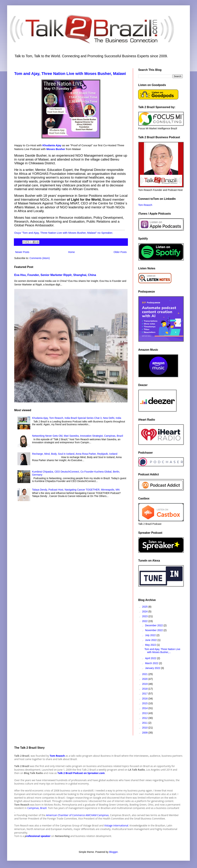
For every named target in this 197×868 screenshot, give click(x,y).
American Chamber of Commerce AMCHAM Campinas (77, 815)
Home (71, 252)
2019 (145, 684)
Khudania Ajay (52, 145)
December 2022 (154, 625)
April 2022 (151, 658)
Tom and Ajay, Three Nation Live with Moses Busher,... (162, 651)
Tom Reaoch (145, 205)
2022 (145, 621)
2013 (145, 713)
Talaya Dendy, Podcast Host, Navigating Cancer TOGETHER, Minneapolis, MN (76, 490)
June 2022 (151, 640)
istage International (117, 825)
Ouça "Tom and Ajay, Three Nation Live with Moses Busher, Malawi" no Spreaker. (64, 233)
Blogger (113, 852)
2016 (145, 699)
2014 (145, 708)
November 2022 (154, 630)
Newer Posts (22, 252)
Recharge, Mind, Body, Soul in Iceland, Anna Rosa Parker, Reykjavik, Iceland (75, 454)
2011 (145, 723)
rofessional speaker (38, 836)
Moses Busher (55, 149)
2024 (145, 611)
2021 (145, 674)
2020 (145, 679)
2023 (145, 616)
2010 (145, 728)
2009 (145, 733)
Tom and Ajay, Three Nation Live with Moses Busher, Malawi (70, 74)
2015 (145, 703)
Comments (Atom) (40, 258)
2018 (145, 689)
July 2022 (151, 635)
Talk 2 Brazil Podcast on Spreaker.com (81, 773)
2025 (145, 607)
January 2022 (153, 668)
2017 (145, 694)
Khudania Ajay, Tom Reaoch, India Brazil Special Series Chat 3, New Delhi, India (77, 418)
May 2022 (151, 645)
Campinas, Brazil (37, 808)
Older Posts (120, 252)
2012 (145, 718)
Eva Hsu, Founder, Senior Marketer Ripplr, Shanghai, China (55, 275)
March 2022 (152, 663)
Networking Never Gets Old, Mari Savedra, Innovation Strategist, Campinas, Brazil (77, 436)
